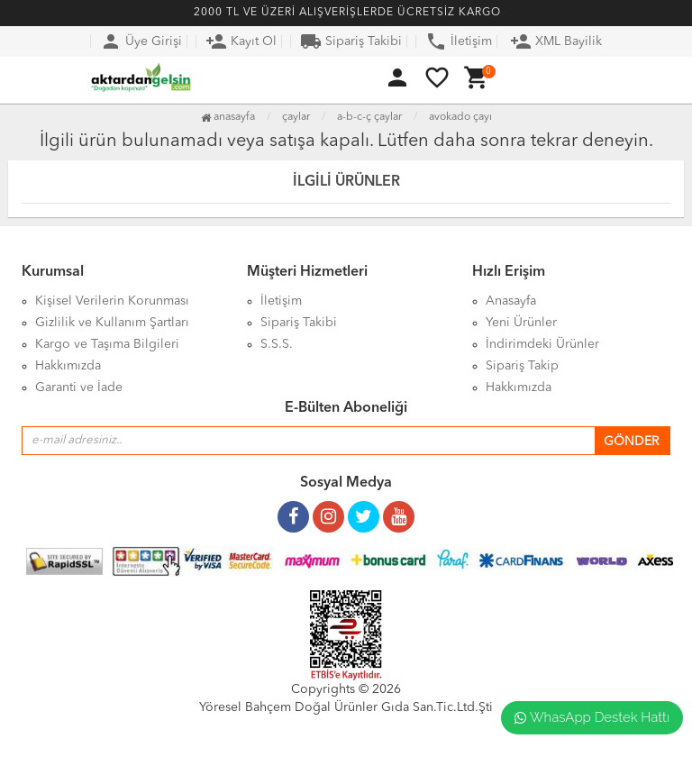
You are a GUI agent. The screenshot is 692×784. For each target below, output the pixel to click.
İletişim (459, 41)
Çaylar (296, 117)
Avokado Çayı (460, 117)
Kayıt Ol (241, 41)
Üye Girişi (141, 41)
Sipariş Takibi (351, 41)
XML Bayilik (556, 41)
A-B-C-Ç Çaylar (369, 117)
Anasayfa (228, 117)
